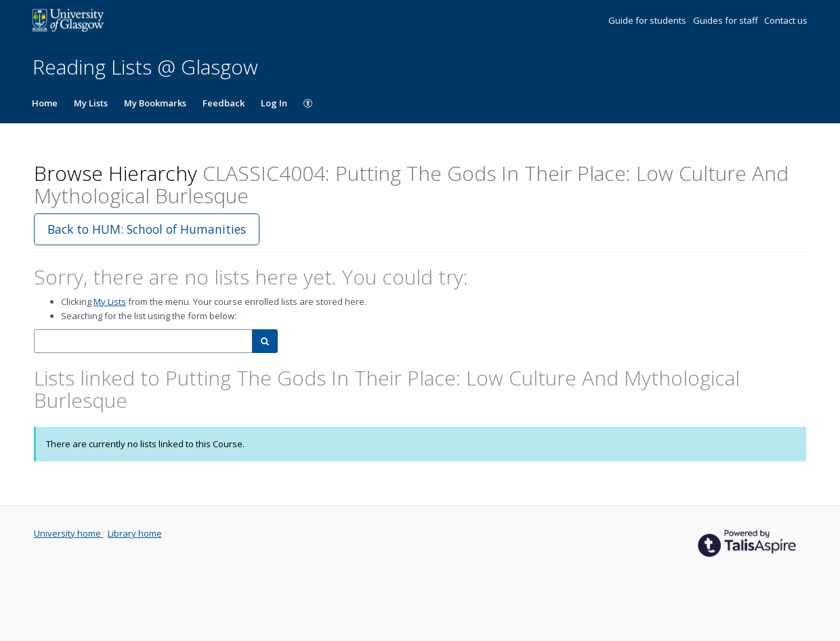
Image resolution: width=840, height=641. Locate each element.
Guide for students (648, 20)
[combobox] (143, 341)
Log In (274, 103)
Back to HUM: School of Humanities (147, 229)
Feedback (224, 103)
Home (45, 103)
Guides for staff (727, 20)
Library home (135, 533)
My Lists (91, 103)
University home (68, 533)
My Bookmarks (155, 103)
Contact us (786, 20)
